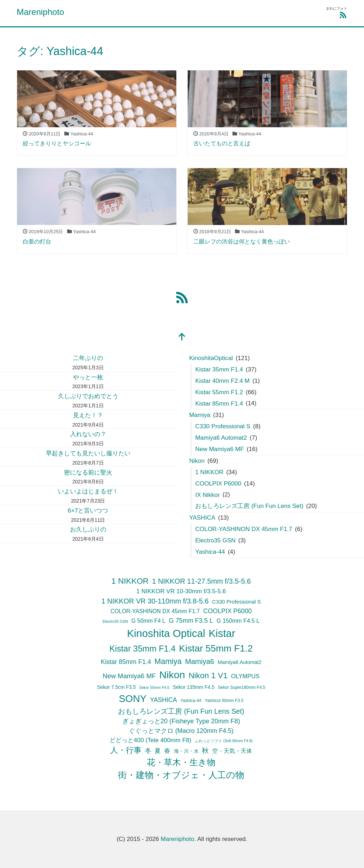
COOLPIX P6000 (218, 484)
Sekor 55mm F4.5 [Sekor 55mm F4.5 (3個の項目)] (154, 687)
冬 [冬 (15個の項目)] (148, 751)
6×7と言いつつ (88, 511)
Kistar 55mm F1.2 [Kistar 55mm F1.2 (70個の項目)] (216, 648)
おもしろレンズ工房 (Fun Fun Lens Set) (249, 506)
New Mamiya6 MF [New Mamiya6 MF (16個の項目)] (129, 676)
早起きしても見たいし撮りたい (88, 453)
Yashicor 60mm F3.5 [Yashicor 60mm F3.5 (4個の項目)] (224, 701)
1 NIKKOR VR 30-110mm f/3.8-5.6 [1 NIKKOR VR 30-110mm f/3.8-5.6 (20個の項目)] (155, 601)
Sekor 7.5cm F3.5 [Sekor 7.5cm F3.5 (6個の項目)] (116, 687)
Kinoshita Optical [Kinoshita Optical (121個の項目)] (166, 633)
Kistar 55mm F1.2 (219, 392)
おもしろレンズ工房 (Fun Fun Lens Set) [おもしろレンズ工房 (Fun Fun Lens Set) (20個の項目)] (181, 711)
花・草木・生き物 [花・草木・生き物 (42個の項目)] (181, 762)
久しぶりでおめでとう (88, 396)
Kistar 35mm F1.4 (219, 369)
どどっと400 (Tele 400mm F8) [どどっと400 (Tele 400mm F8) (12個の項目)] (150, 740)
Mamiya (200, 415)
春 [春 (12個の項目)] (167, 751)
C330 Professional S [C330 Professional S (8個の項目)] (237, 602)
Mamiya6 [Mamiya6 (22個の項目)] (200, 661)
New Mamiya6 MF (220, 449)
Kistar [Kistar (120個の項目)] (222, 633)
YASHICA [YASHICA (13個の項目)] (164, 700)
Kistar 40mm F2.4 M (222, 381)
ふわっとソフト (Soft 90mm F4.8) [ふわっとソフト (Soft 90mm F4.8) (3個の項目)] (224, 741)
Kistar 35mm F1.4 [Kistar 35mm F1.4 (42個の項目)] (143, 649)
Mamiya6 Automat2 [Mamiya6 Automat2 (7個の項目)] (239, 662)
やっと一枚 (88, 377)
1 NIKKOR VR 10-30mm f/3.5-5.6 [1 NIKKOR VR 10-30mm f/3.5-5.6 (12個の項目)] (181, 591)
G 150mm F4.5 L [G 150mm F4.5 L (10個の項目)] (238, 621)
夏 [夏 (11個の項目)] (158, 751)
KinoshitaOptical (211, 358)
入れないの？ (88, 434)
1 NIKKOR (209, 472)
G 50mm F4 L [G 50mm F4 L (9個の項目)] (148, 621)
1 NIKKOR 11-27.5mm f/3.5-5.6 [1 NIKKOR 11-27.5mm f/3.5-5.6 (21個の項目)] (202, 581)
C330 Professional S (223, 426)
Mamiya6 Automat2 (221, 438)
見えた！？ (88, 415)
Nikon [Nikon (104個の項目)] (172, 675)
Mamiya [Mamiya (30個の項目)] (168, 661)
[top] (182, 337)
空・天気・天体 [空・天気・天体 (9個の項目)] (232, 751)
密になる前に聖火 (88, 473)
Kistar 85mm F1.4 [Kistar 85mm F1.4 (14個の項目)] (126, 662)
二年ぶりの (88, 358)
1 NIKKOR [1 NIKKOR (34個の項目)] (130, 581)
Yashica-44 (210, 552)
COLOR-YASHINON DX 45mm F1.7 (244, 529)
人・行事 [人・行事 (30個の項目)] (126, 750)
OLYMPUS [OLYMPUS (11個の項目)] (245, 676)
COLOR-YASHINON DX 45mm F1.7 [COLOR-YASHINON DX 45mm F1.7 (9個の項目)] (155, 611)
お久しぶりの (88, 529)
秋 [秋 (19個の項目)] (205, 750)
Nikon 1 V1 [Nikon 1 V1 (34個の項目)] (208, 676)
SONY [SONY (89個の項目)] (133, 699)
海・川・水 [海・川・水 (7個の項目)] (186, 751)
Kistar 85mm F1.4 (219, 404)
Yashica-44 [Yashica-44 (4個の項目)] (191, 701)
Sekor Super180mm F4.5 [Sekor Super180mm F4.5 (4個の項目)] (242, 687)
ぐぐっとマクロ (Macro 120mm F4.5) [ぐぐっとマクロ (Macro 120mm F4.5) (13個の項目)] (181, 731)
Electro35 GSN (215, 540)
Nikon (197, 461)
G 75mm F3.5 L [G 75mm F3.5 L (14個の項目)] (191, 621)
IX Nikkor (207, 495)
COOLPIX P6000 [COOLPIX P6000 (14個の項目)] (227, 611)
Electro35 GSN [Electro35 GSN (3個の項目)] (115, 621)
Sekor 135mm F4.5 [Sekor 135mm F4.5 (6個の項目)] (194, 687)
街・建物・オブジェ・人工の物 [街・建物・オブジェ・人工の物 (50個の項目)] (181, 775)
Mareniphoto (40, 12)
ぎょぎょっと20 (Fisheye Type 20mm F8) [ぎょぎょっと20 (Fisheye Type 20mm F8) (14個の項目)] (181, 721)
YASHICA (202, 518)
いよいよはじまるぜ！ (88, 491)
